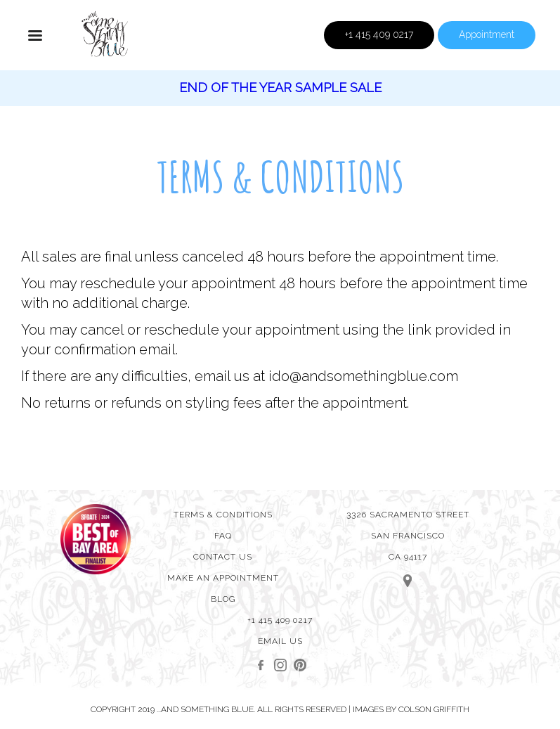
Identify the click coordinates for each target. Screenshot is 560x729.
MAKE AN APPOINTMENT (223, 578)
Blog (223, 599)
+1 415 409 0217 (379, 34)
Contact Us (223, 557)
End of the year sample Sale (280, 88)
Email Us (280, 641)
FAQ (223, 536)
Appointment (487, 34)
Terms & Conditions (223, 515)
